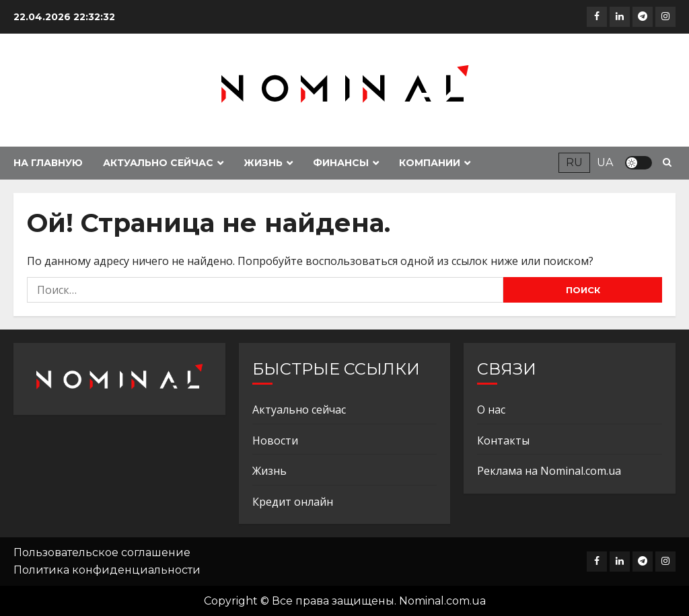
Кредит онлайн (293, 502)
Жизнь (263, 163)
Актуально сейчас (158, 163)
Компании (430, 163)
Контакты (503, 440)
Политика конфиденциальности (107, 570)
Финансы (341, 163)
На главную (48, 163)
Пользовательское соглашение (102, 552)
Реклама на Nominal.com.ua (549, 471)
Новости (275, 440)
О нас (491, 410)
